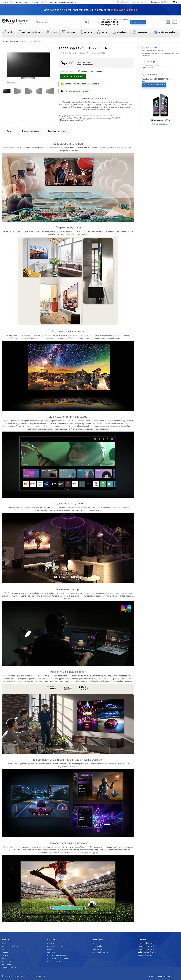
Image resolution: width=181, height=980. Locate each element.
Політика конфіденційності (58, 958)
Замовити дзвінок (138, 22)
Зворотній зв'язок (145, 955)
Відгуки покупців (57, 131)
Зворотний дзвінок (100, 952)
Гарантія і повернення (67, 2)
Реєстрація (97, 946)
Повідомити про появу (84, 65)
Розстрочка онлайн (73, 77)
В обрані (84, 71)
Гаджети (5, 955)
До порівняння (99, 71)
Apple (4, 943)
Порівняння (97, 949)
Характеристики (30, 131)
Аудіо (4, 958)
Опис (9, 131)
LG (87, 53)
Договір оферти (54, 961)
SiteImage (175, 976)
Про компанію (7, 2)
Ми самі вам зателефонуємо (154, 85)
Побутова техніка (9, 967)
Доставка (53, 2)
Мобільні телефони (10, 946)
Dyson (5, 949)
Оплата (44, 2)
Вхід (94, 943)
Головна (18, 2)
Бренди (27, 2)
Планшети (6, 952)
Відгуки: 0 (72, 53)
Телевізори (14, 41)
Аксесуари (6, 964)
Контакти (35, 2)
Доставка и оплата (55, 946)
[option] (160, 109)
